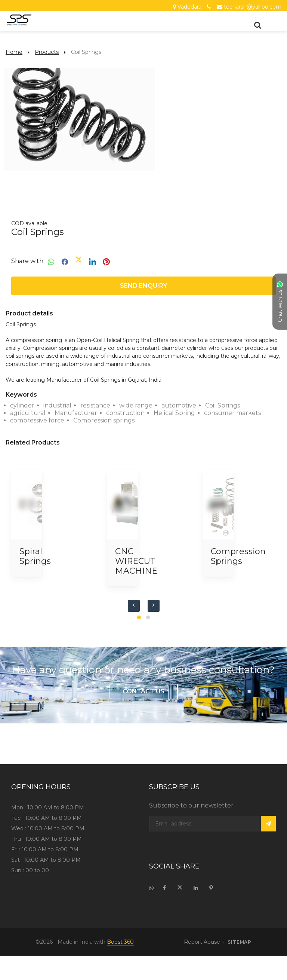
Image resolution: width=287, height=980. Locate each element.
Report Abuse (202, 942)
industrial (57, 405)
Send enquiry (143, 286)
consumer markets (232, 413)
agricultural (28, 413)
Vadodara (189, 7)
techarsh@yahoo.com (253, 7)
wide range (136, 405)
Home (14, 52)
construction (125, 413)
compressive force (37, 420)
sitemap (240, 942)
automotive (179, 405)
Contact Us (143, 691)
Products (47, 52)
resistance (95, 405)
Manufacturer (76, 413)
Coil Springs (223, 405)
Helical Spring (174, 413)
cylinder (22, 405)
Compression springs (104, 420)
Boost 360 (120, 942)
